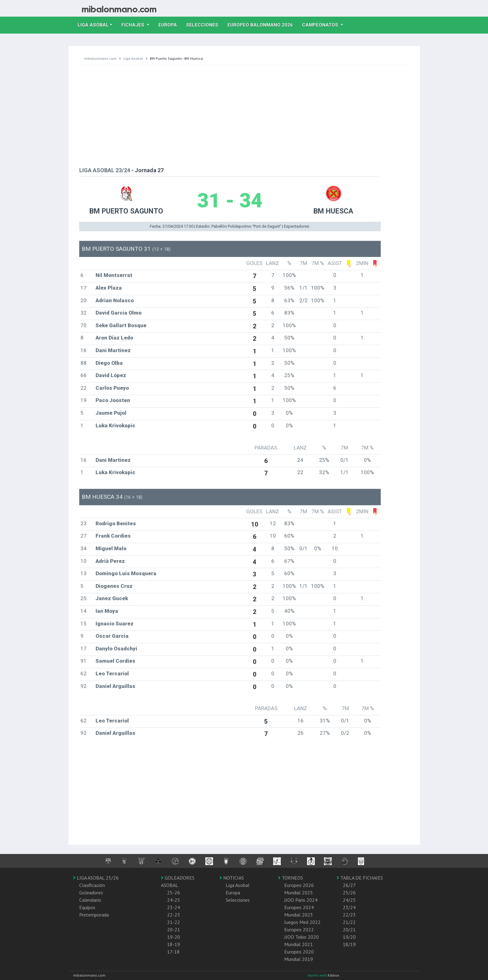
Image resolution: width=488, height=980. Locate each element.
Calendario (90, 900)
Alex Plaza (109, 288)
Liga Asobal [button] (93, 25)
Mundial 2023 (299, 915)
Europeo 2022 (299, 929)
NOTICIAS (232, 878)
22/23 (349, 915)
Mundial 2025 (299, 893)
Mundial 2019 (299, 959)
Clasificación (92, 885)
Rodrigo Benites (116, 523)
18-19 (174, 944)
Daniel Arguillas (115, 686)
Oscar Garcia (112, 636)
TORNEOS (291, 878)
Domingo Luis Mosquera (126, 573)
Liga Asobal (133, 58)
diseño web (318, 975)
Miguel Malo (111, 548)
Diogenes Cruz (114, 586)
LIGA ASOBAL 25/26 (96, 878)
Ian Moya (107, 611)
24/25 (349, 900)
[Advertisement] (244, 115)
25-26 (174, 893)
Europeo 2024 (299, 907)
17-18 (173, 952)
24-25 (174, 900)
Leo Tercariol (112, 673)
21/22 (349, 922)
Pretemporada (94, 915)
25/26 (349, 893)
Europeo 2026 (299, 885)
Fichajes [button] (133, 25)
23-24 (174, 907)
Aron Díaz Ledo (114, 338)
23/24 (349, 907)
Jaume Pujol (111, 413)
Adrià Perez (110, 561)
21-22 (174, 922)
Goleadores (91, 893)
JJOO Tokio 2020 (301, 937)
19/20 (349, 937)
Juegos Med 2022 (302, 922)
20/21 (349, 929)
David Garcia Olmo (119, 313)
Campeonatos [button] (321, 25)
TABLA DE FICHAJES (360, 878)
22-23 (174, 915)
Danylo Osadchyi (116, 649)
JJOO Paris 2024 (301, 900)
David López (111, 375)
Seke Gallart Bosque (121, 325)
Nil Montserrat (114, 275)
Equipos (87, 907)
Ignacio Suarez (115, 624)
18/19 (349, 944)
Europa (170, 24)
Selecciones (205, 24)
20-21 (174, 929)
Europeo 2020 (299, 952)
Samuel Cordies (115, 661)
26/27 (349, 885)
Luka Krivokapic (115, 425)
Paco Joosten (113, 400)
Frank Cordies (113, 536)
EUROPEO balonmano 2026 (262, 24)
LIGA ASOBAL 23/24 (105, 170)
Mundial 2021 (299, 944)
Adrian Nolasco (115, 300)
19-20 (174, 937)
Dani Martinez (113, 350)
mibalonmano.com (100, 58)
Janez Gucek (112, 598)
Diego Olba (109, 363)
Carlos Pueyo (112, 388)
